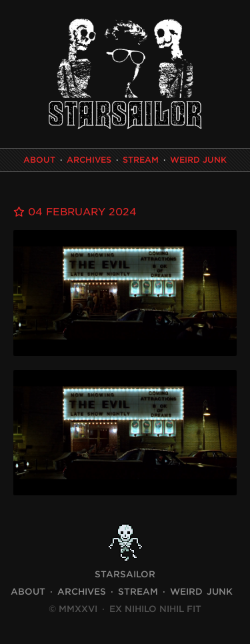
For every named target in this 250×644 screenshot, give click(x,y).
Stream (141, 160)
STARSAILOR (125, 574)
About (39, 160)
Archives (89, 160)
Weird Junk (198, 160)
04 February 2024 (75, 212)
